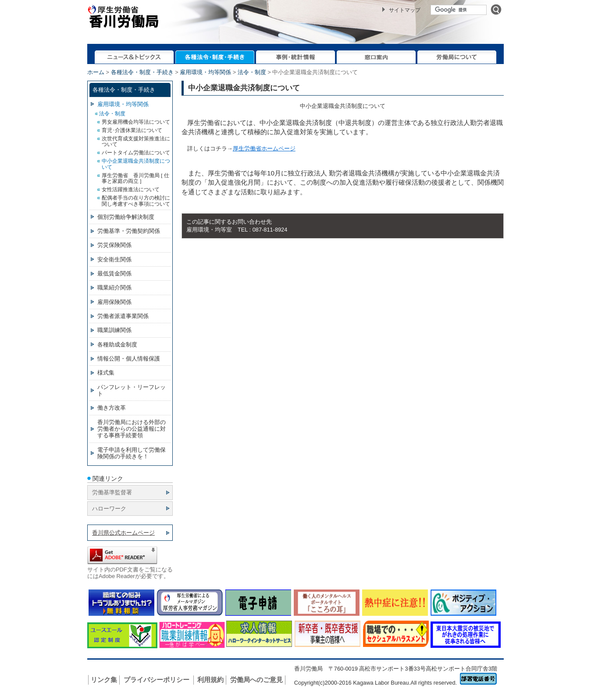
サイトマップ (405, 10)
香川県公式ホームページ (123, 533)
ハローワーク (109, 509)
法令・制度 (252, 72)
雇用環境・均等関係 (205, 72)
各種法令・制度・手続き (142, 72)
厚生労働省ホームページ (264, 148)
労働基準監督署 (112, 492)
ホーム (96, 72)
